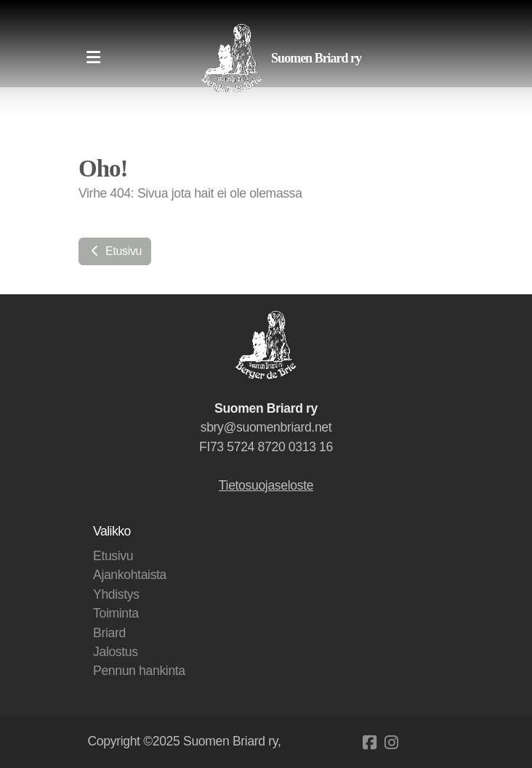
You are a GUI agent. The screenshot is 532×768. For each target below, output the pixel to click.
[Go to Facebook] (370, 743)
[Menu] (93, 58)
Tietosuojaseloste (266, 485)
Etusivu (115, 251)
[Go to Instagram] (392, 743)
